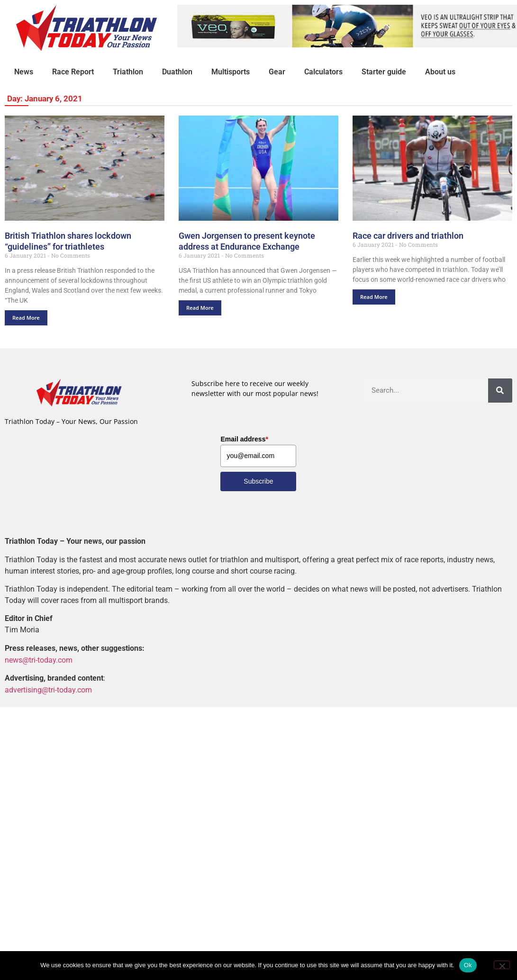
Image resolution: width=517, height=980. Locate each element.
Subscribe (258, 481)
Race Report (73, 72)
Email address (244, 439)
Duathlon (177, 72)
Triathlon (128, 72)
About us (440, 72)
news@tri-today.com (39, 660)
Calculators (323, 72)
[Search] (500, 391)
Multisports (231, 72)
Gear (277, 72)
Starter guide (384, 72)
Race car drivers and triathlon (408, 236)
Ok (468, 965)
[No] (502, 965)
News (24, 72)
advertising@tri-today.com (48, 690)
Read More (26, 318)
